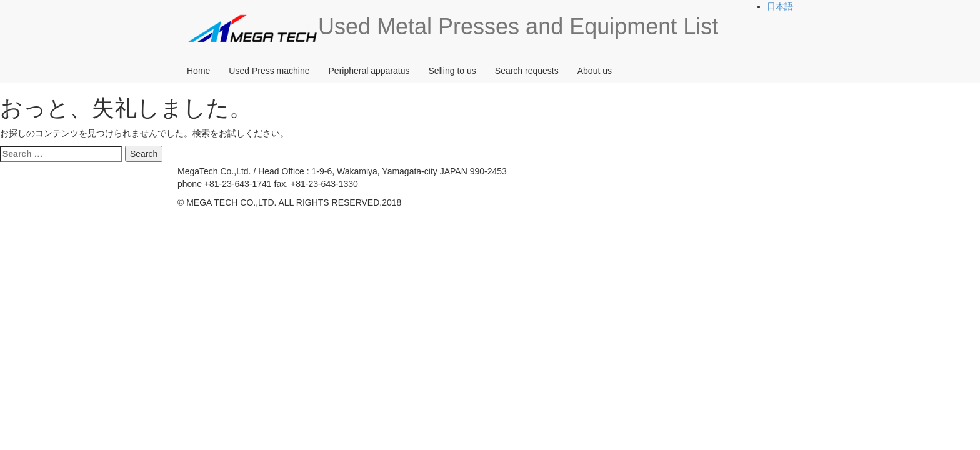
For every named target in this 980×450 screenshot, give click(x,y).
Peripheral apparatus (369, 71)
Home (198, 71)
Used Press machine (269, 71)
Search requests (527, 71)
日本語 (780, 6)
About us (595, 71)
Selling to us (452, 71)
